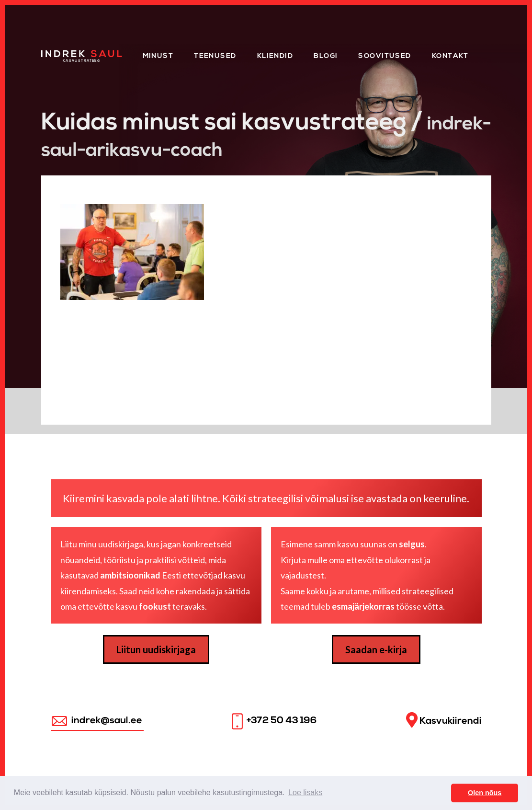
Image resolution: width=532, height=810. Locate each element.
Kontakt (450, 56)
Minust (158, 56)
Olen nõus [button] (485, 793)
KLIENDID (275, 56)
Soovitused (385, 56)
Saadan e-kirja (376, 649)
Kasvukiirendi (444, 720)
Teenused (215, 56)
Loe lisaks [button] (305, 793)
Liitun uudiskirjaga (156, 649)
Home (53, 53)
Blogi (326, 56)
